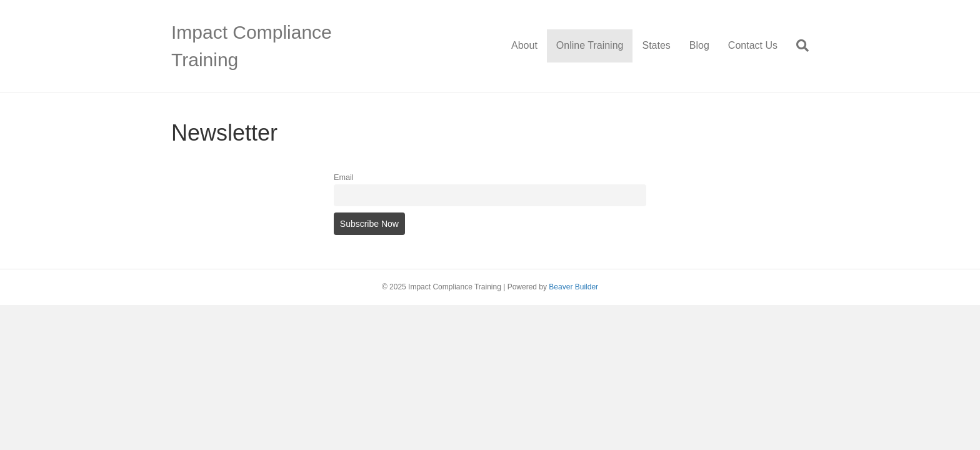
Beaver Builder (573, 287)
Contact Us (753, 45)
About (524, 45)
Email (344, 177)
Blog (699, 45)
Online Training (590, 45)
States (656, 45)
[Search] (798, 46)
